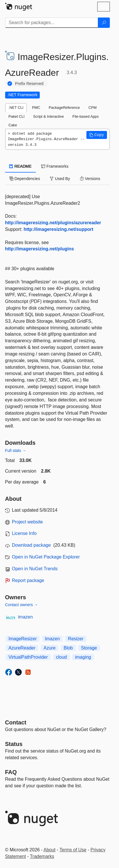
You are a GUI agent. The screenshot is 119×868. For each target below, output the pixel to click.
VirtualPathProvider (28, 657)
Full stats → (16, 451)
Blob (68, 648)
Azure (49, 648)
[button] (97, 135)
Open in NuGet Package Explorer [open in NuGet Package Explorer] (46, 557)
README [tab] (21, 166)
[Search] (104, 23)
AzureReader (22, 648)
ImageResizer (23, 639)
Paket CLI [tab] (17, 116)
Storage (89, 648)
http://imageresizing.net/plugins (40, 249)
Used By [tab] (60, 179)
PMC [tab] (36, 108)
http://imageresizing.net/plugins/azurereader (53, 223)
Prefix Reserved (29, 84)
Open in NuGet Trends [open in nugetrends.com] (35, 569)
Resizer (76, 639)
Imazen (52, 639)
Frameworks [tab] (55, 166)
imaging (83, 657)
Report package (28, 580)
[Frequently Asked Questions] (11, 772)
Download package (31, 545)
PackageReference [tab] (64, 108)
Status (14, 744)
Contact (16, 722)
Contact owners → (22, 605)
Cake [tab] (13, 125)
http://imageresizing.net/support (58, 229)
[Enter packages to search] (52, 23)
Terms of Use (73, 850)
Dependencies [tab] (25, 179)
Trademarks (42, 856)
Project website (28, 522)
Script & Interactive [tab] (48, 116)
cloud (62, 657)
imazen (25, 617)
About (49, 850)
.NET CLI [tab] (16, 108)
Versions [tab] (90, 179)
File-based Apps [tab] (86, 116)
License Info (24, 533)
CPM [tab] (92, 108)
